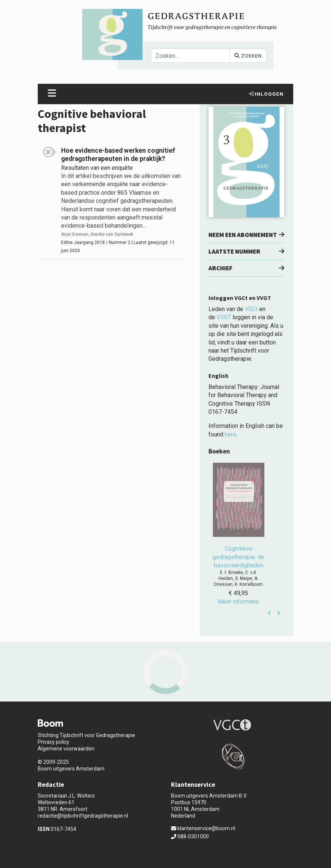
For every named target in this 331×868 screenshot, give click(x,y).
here (230, 434)
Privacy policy (54, 742)
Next (279, 613)
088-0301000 (190, 836)
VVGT (224, 317)
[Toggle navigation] (52, 94)
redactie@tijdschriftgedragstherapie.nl (83, 816)
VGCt (251, 309)
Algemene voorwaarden (66, 749)
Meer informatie (238, 602)
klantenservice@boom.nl (203, 828)
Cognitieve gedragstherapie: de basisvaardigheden (238, 557)
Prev (270, 613)
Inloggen (266, 94)
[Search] (190, 56)
